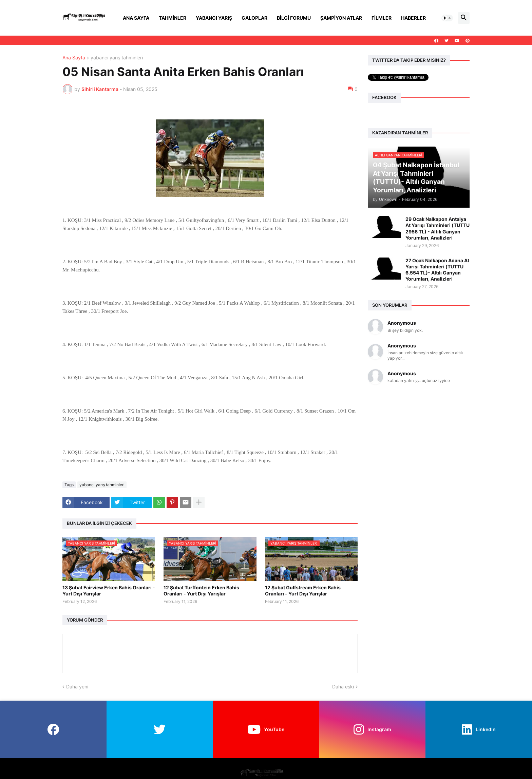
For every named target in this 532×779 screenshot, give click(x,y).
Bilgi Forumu (294, 18)
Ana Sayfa (136, 18)
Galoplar (254, 18)
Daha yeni (77, 687)
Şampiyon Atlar (341, 18)
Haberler (413, 18)
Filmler (382, 18)
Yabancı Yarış (214, 18)
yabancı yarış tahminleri (117, 58)
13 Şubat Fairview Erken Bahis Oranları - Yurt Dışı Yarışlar (109, 591)
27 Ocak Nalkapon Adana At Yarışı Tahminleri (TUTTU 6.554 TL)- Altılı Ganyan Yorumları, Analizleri (437, 270)
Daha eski (343, 687)
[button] (447, 18)
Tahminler (173, 18)
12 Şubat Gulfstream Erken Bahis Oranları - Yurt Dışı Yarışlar (303, 591)
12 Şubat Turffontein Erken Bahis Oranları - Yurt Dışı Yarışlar (201, 591)
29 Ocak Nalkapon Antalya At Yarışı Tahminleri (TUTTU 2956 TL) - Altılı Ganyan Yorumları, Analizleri (438, 228)
